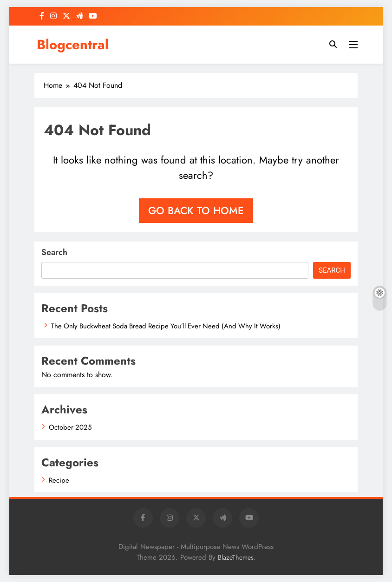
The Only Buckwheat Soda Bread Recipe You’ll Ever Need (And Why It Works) (166, 326)
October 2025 (70, 427)
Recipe (59, 480)
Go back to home (196, 210)
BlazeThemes (236, 557)
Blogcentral (73, 45)
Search (54, 252)
